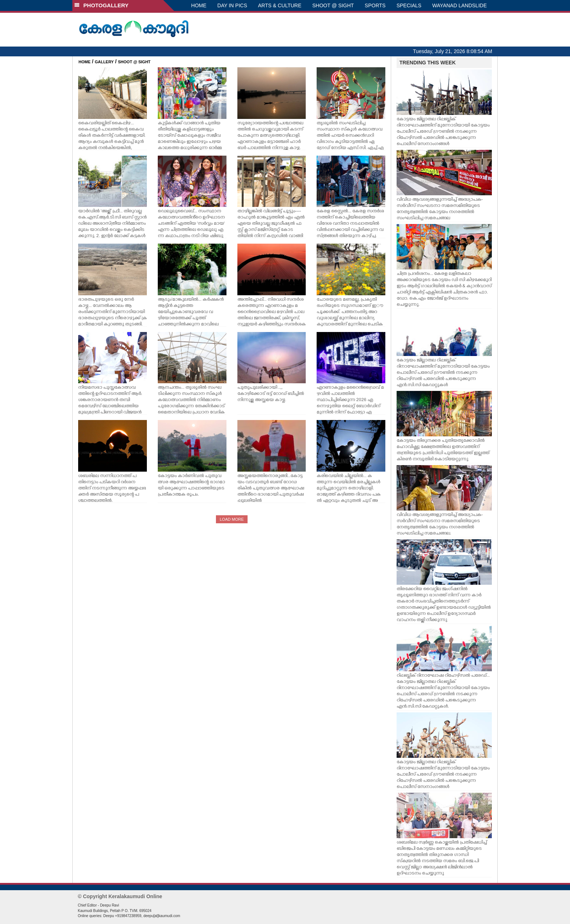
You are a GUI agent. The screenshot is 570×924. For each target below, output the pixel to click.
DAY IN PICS (232, 5)
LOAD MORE (232, 519)
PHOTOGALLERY (101, 5)
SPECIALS (409, 5)
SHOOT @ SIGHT (333, 5)
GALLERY (104, 62)
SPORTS (375, 5)
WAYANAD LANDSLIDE (459, 5)
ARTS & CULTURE (280, 5)
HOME (199, 5)
